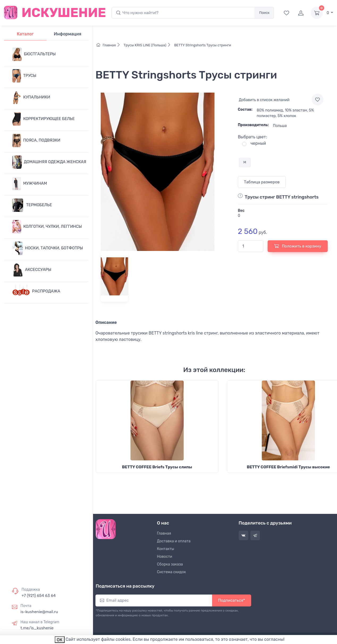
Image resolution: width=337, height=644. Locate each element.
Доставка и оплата (174, 541)
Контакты (166, 549)
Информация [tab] (68, 34)
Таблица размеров (262, 182)
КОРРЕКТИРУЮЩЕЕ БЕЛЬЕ (43, 119)
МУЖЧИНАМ (30, 184)
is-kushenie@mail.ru (39, 612)
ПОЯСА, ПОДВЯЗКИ (36, 141)
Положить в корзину (298, 246)
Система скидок (172, 572)
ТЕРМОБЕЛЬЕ (32, 205)
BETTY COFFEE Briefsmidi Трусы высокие (288, 467)
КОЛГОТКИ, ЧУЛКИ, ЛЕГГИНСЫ (47, 227)
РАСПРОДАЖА (36, 291)
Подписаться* (232, 600)
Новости (165, 557)
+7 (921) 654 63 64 (39, 596)
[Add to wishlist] (318, 100)
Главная (110, 45)
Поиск (264, 13)
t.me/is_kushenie (37, 628)
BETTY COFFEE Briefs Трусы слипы (157, 467)
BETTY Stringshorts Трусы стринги (202, 45)
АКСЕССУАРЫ (32, 270)
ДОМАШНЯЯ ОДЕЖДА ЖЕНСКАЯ (49, 162)
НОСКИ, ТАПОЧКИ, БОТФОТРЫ (48, 248)
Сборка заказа (170, 564)
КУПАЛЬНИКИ (31, 97)
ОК (60, 640)
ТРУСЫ (24, 76)
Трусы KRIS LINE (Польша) (148, 45)
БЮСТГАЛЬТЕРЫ (34, 54)
